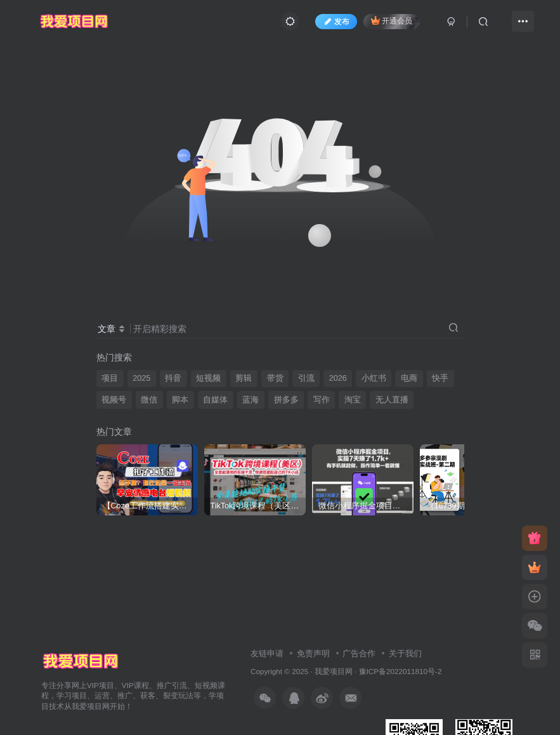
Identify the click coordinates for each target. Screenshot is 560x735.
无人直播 (392, 400)
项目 (110, 378)
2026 (338, 378)
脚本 (180, 400)
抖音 (173, 378)
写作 (322, 400)
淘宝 (353, 400)
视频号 (114, 400)
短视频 (208, 378)
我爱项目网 (334, 671)
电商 (409, 378)
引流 (306, 378)
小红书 (374, 378)
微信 (149, 400)
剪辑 (244, 378)
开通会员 (392, 21)
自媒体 (215, 400)
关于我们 (405, 653)
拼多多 (286, 400)
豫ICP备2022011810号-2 (400, 671)
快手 (440, 378)
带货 (275, 378)
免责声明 (313, 653)
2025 (141, 378)
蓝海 (251, 400)
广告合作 (359, 653)
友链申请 (267, 653)
